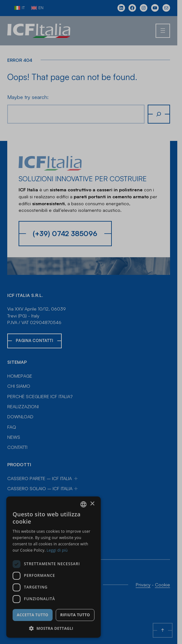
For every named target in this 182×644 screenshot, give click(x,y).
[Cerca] (164, 114)
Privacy (148, 584)
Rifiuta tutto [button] (75, 615)
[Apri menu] (168, 31)
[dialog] (54, 567)
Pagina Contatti (34, 340)
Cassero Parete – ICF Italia (40, 478)
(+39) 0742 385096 (65, 233)
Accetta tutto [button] (32, 615)
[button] (54, 628)
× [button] (92, 504)
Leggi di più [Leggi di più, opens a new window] (57, 550)
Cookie (167, 584)
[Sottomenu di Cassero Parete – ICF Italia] (76, 479)
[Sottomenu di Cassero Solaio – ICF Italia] (76, 489)
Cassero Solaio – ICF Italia (40, 488)
